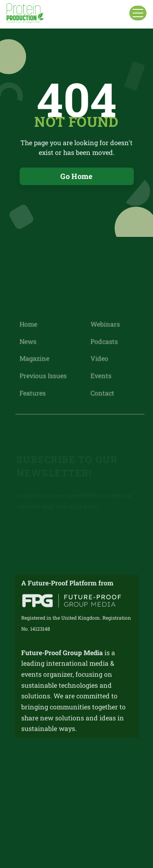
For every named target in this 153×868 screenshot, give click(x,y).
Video (99, 359)
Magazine (34, 359)
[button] (138, 13)
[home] (25, 13)
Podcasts (104, 341)
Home (28, 324)
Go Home (76, 176)
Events (101, 375)
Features (33, 392)
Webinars (105, 324)
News (28, 341)
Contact (102, 392)
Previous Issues (43, 375)
